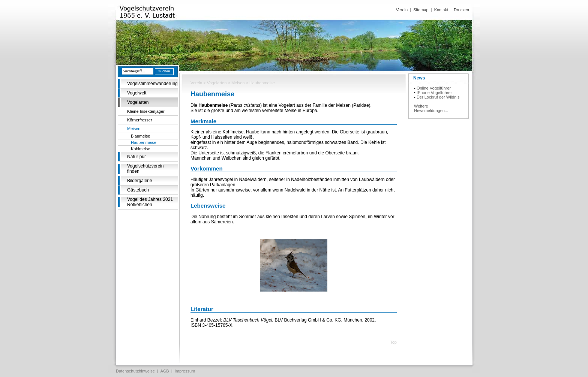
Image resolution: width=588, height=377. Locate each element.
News (419, 78)
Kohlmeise (140, 149)
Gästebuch (138, 190)
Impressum (185, 371)
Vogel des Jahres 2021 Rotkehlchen (150, 202)
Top (393, 342)
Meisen (134, 129)
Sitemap (421, 10)
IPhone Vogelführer (434, 93)
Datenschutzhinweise (135, 371)
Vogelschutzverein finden (145, 169)
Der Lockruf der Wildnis (438, 97)
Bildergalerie (140, 181)
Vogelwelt (137, 93)
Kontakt (441, 10)
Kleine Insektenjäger (146, 111)
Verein (402, 10)
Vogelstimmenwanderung (152, 84)
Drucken (461, 10)
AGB (164, 371)
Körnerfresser (140, 120)
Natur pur (136, 157)
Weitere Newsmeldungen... (431, 108)
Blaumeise (140, 136)
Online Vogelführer (434, 88)
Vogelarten (138, 102)
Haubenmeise (144, 142)
